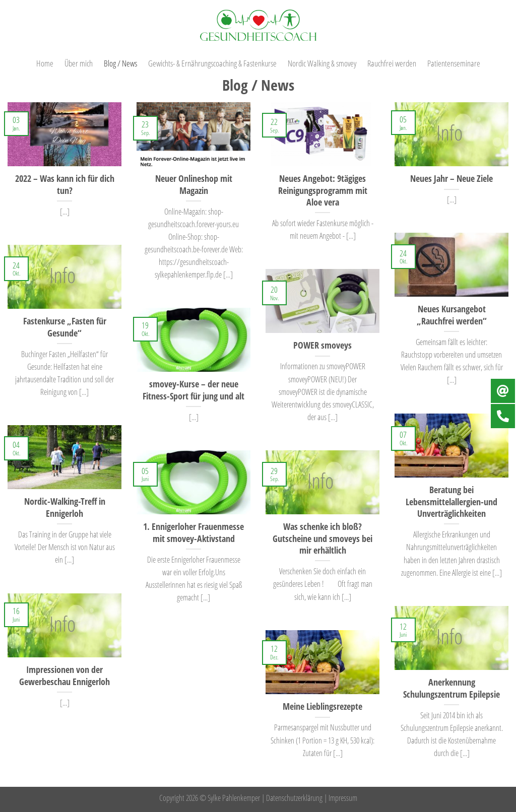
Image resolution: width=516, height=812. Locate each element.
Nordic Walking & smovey (322, 63)
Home (45, 63)
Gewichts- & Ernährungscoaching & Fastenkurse (212, 63)
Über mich (79, 63)
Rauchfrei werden (392, 63)
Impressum (343, 798)
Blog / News (120, 63)
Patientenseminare (454, 63)
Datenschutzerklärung (294, 798)
